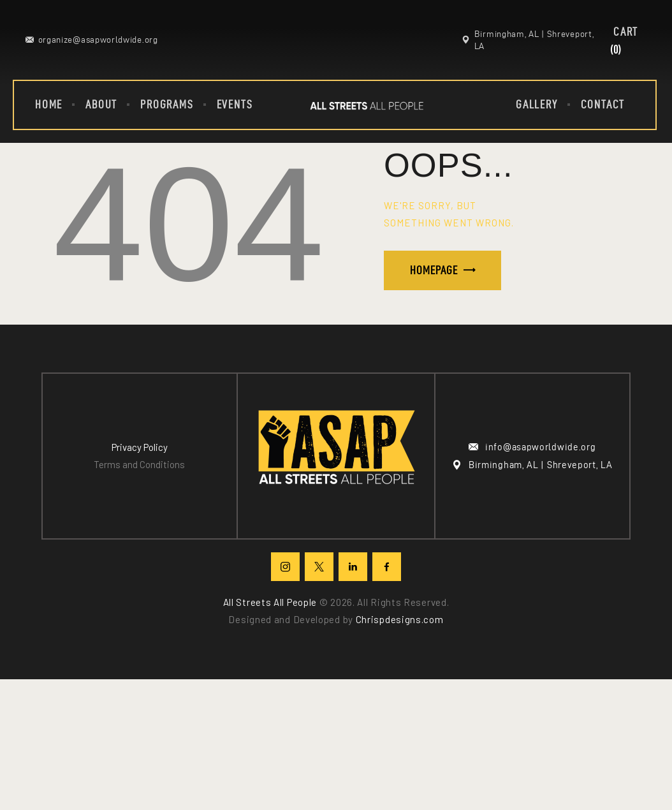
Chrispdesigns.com (400, 619)
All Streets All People (270, 602)
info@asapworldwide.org (540, 447)
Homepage (434, 270)
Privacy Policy (140, 447)
